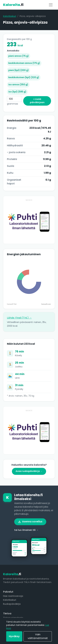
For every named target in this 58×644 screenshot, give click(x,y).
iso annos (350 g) (18, 84)
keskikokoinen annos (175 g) (24, 63)
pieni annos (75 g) (19, 56)
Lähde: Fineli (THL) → (19, 318)
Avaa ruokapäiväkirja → (29, 471)
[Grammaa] (14, 99)
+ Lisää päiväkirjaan (37, 101)
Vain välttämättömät (38, 636)
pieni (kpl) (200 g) (19, 70)
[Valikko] (51, 5)
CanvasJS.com (46, 304)
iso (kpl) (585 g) (17, 92)
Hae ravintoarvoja (13, 596)
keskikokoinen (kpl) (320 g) (24, 77)
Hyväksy (14, 636)
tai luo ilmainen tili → (26, 530)
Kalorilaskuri (10, 16)
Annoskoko (13, 51)
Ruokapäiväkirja (12, 604)
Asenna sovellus (30, 522)
